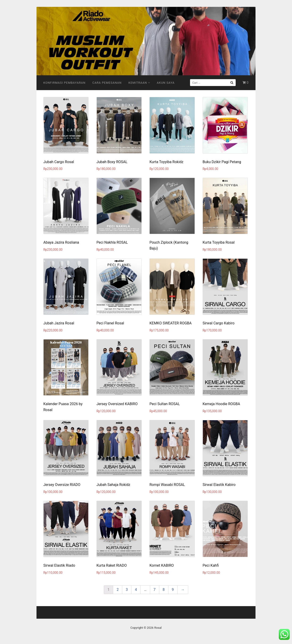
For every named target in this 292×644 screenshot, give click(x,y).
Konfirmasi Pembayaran (64, 83)
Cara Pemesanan (107, 83)
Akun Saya (166, 83)
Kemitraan (139, 83)
